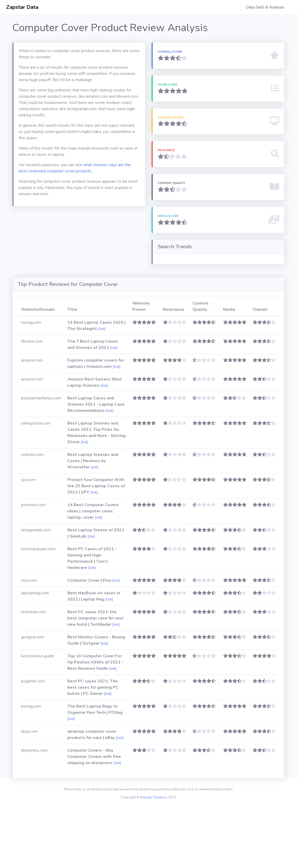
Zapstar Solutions (154, 858)
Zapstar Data (22, 7)
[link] (102, 390)
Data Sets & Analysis (265, 7)
